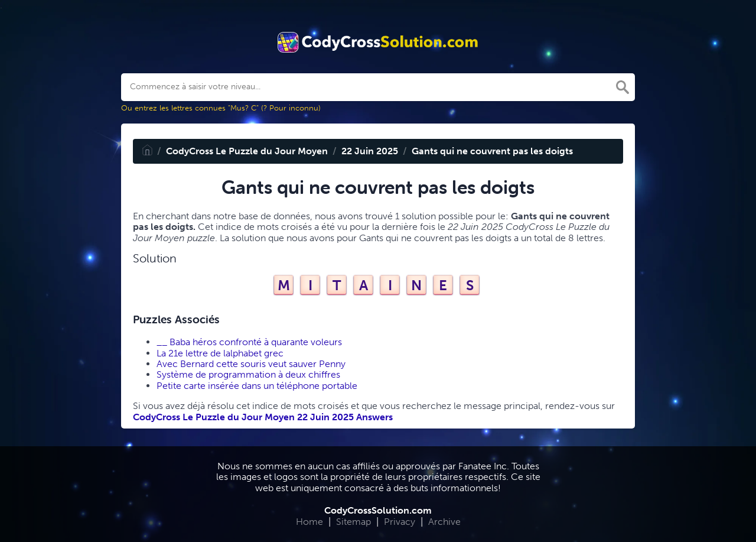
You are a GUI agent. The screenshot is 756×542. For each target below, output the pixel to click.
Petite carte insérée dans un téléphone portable (257, 386)
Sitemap (353, 522)
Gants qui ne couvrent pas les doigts (492, 151)
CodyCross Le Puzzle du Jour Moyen (247, 151)
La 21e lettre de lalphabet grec (220, 353)
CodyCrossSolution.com (378, 510)
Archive (444, 522)
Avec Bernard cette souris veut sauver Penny (251, 364)
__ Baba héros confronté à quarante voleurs (249, 342)
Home (309, 522)
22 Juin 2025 (370, 151)
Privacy (400, 522)
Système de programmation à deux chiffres (248, 374)
